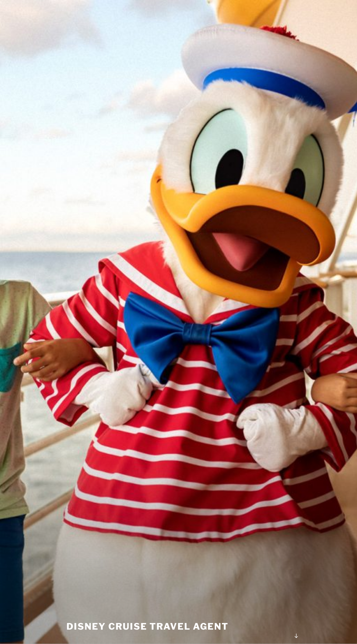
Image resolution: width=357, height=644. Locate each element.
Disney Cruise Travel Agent (148, 626)
